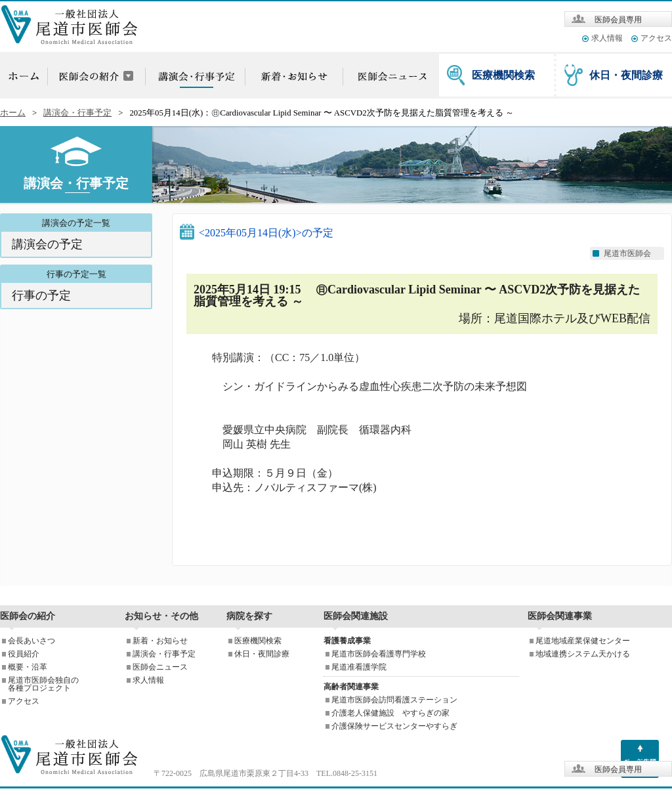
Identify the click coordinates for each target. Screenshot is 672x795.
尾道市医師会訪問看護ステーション (394, 700)
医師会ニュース (160, 667)
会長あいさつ (31, 641)
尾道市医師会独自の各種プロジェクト (43, 684)
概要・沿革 (28, 667)
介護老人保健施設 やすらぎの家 (390, 713)
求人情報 (607, 38)
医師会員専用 (618, 20)
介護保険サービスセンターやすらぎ (394, 726)
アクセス (656, 38)
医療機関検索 (503, 75)
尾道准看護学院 (359, 667)
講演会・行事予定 (77, 113)
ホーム (13, 113)
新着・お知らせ (160, 641)
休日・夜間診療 (626, 75)
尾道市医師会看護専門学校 (379, 654)
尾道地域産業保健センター (583, 641)
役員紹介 (24, 654)
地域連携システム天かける (583, 654)
